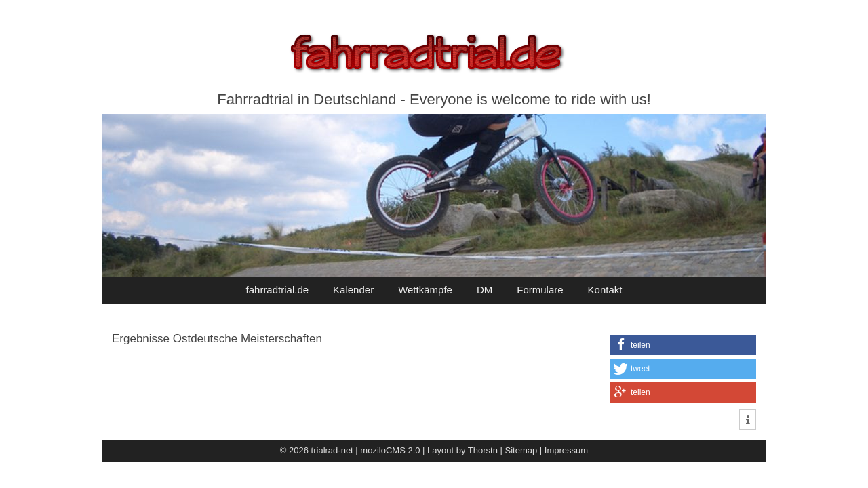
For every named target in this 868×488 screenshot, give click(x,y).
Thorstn (483, 450)
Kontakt (605, 290)
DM (485, 290)
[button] (683, 345)
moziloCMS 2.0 (390, 450)
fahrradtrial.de (278, 290)
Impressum (566, 450)
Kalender (353, 290)
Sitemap (521, 450)
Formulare (540, 290)
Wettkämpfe (425, 290)
